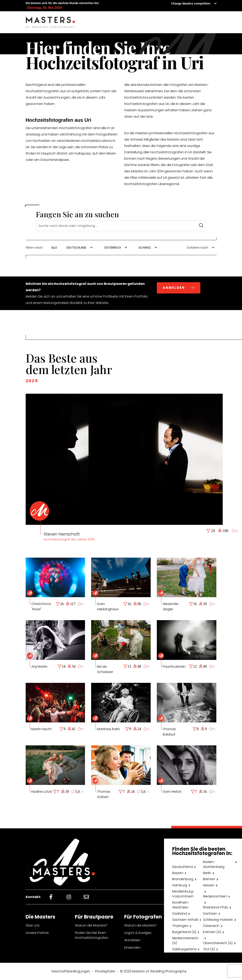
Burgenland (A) (184, 932)
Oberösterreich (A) (218, 943)
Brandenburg (183, 879)
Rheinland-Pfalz (216, 907)
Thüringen (180, 926)
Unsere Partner (37, 933)
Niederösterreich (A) (185, 941)
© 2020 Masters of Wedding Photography (153, 971)
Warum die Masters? (91, 925)
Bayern (178, 873)
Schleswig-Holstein (218, 920)
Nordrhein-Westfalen (181, 905)
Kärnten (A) (212, 932)
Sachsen (210, 913)
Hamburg (180, 885)
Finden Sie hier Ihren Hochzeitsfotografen (92, 935)
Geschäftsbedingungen (71, 971)
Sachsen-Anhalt (185, 920)
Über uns (33, 925)
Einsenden (132, 948)
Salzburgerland (184, 949)
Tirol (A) (209, 949)
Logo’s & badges (138, 933)
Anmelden (132, 940)
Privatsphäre (105, 971)
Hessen (209, 885)
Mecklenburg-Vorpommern (183, 894)
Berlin (207, 873)
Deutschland (182, 867)
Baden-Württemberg (214, 864)
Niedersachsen (215, 896)
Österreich (211, 926)
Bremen (209, 879)
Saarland (179, 913)
